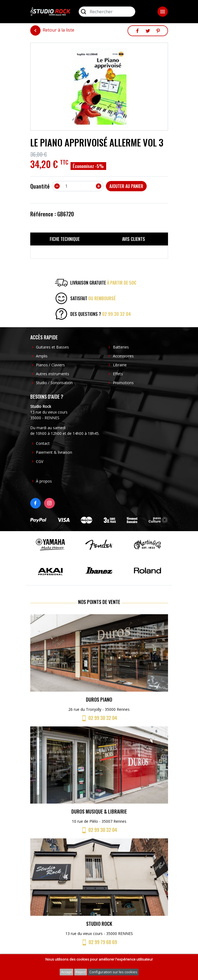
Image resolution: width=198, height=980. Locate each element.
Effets (118, 374)
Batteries (121, 347)
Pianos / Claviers (50, 365)
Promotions (123, 383)
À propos (44, 481)
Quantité (40, 186)
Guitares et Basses (52, 347)
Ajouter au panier (126, 186)
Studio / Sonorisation (54, 383)
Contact (43, 443)
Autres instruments (53, 374)
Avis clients (134, 239)
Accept (66, 972)
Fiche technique (65, 239)
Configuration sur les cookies (113, 972)
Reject (81, 972)
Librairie (120, 365)
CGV (40, 461)
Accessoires (123, 356)
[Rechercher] (107, 12)
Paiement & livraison (54, 452)
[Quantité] (78, 186)
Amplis (42, 356)
